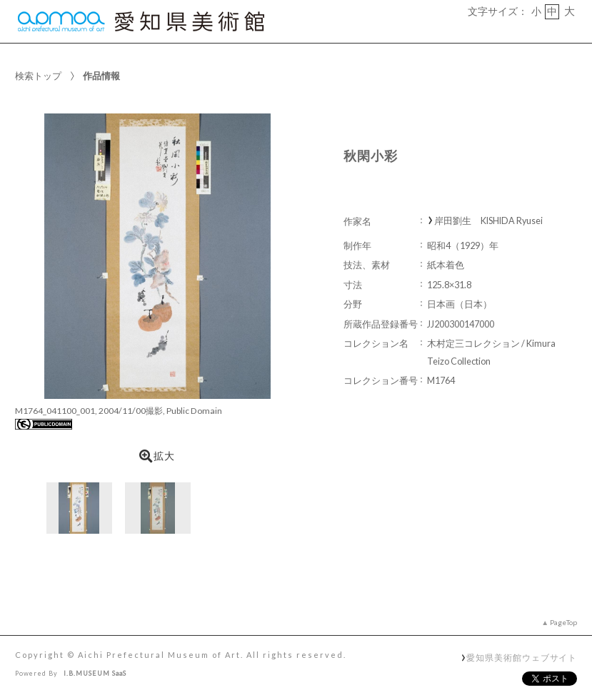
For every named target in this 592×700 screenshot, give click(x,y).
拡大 (157, 456)
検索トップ (38, 76)
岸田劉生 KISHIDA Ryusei (488, 221)
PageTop (563, 622)
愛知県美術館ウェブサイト (522, 657)
